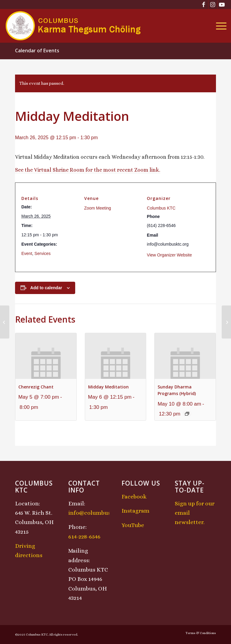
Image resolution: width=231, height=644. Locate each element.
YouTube (133, 525)
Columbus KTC (161, 208)
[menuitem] (220, 26)
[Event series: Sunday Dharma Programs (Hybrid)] (187, 414)
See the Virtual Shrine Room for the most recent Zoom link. (88, 170)
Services (43, 253)
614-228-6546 (84, 537)
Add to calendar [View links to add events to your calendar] (46, 288)
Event (27, 253)
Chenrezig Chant (36, 387)
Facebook (134, 497)
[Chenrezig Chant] (5, 322)
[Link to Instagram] (213, 5)
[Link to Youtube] (222, 5)
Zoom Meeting (98, 208)
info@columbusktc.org (99, 513)
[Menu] (220, 26)
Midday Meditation (108, 387)
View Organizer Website (169, 255)
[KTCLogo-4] (74, 26)
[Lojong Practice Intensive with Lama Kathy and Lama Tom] (226, 322)
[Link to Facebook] (204, 5)
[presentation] (46, 356)
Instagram (136, 511)
